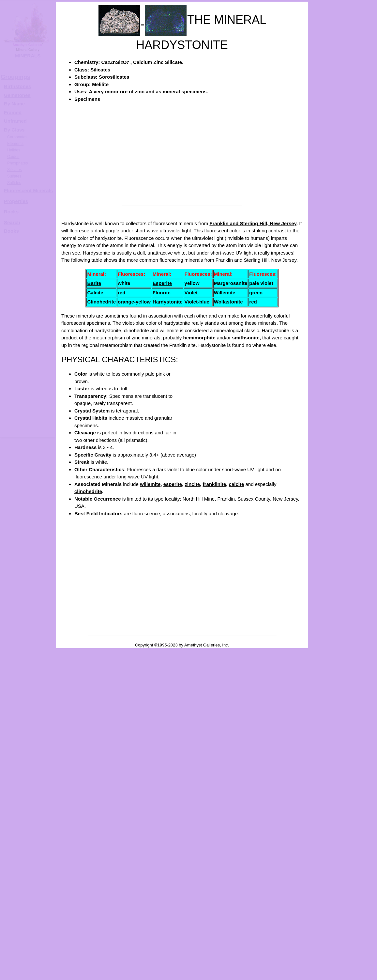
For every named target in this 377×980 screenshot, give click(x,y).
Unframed (15, 121)
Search (12, 222)
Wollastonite (228, 302)
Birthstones (17, 86)
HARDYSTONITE (349, 208)
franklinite (215, 484)
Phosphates (17, 163)
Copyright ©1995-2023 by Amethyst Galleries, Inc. (182, 645)
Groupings (15, 77)
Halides (14, 150)
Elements (15, 144)
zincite (193, 484)
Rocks (11, 212)
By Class (14, 130)
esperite (173, 484)
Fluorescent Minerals (28, 190)
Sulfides (14, 183)
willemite (150, 484)
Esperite (162, 283)
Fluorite (162, 293)
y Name (16, 104)
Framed (13, 112)
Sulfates (14, 176)
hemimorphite (199, 338)
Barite (94, 283)
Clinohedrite (101, 302)
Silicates (100, 70)
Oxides (13, 157)
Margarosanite (231, 283)
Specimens (87, 99)
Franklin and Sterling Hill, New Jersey (253, 223)
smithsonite (246, 338)
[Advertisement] (182, 153)
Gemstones (17, 95)
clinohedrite (88, 491)
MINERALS (28, 56)
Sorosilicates (114, 77)
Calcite (95, 293)
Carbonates (17, 137)
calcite (237, 484)
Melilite (100, 84)
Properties (16, 201)
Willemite (225, 293)
